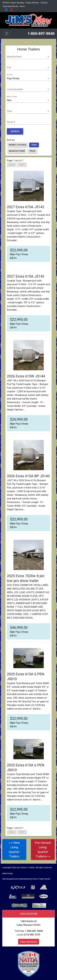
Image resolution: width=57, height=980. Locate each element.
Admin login (8, 873)
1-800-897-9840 (41, 34)
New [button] (9, 100)
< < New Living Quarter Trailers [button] (14, 849)
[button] (28, 57)
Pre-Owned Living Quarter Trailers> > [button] (43, 849)
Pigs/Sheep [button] (13, 78)
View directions (29, 942)
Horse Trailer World (41, 879)
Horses (10, 75)
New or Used (12, 97)
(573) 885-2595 (32, 935)
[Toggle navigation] (7, 34)
